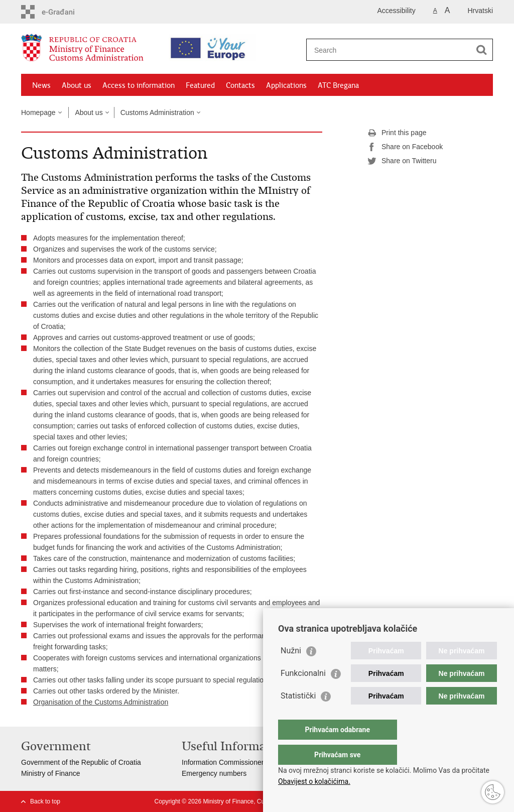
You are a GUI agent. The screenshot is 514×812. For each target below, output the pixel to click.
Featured (200, 85)
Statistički (298, 716)
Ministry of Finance (50, 773)
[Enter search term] (391, 50)
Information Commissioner (223, 762)
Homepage (38, 112)
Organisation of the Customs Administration (101, 702)
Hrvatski (480, 11)
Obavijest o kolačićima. (314, 781)
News (41, 85)
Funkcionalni (303, 693)
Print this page (397, 133)
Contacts (240, 85)
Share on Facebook (405, 147)
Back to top (45, 801)
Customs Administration (157, 112)
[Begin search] (481, 50)
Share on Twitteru (402, 161)
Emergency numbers (214, 773)
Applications (286, 85)
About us (77, 85)
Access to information (139, 85)
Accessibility (397, 11)
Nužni (291, 671)
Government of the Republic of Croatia (81, 762)
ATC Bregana (338, 85)
